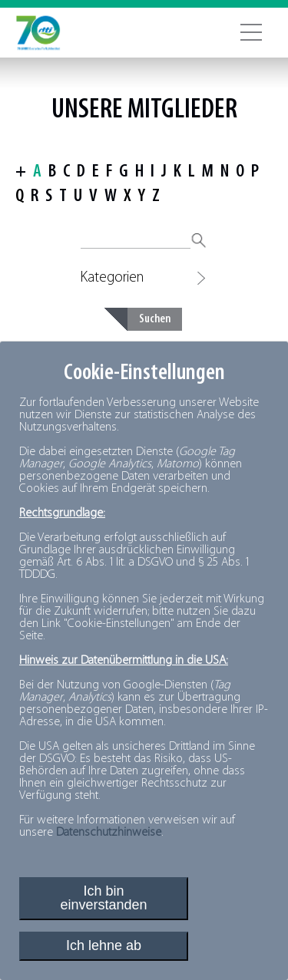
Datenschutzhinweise (109, 833)
